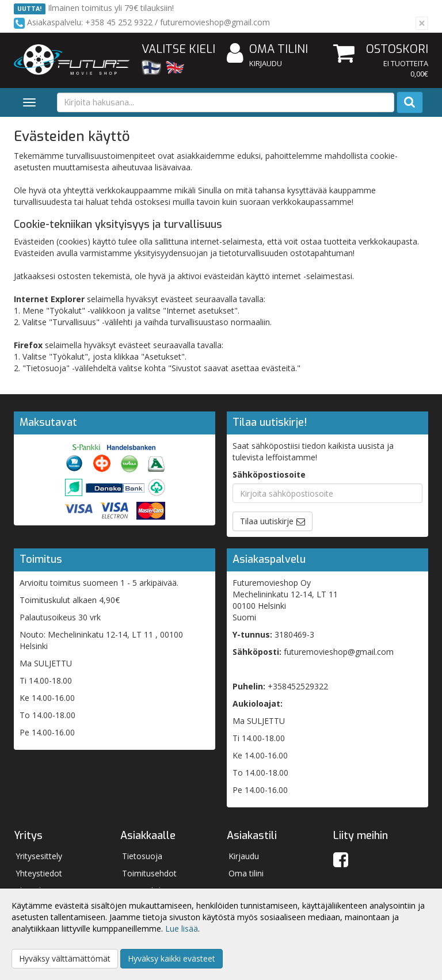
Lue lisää (182, 928)
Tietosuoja (142, 856)
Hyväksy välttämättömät (65, 958)
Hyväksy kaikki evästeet (172, 958)
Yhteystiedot (39, 873)
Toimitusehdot (149, 873)
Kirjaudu (266, 63)
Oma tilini (267, 50)
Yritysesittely (39, 856)
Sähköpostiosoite (269, 474)
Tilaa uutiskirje (267, 521)
